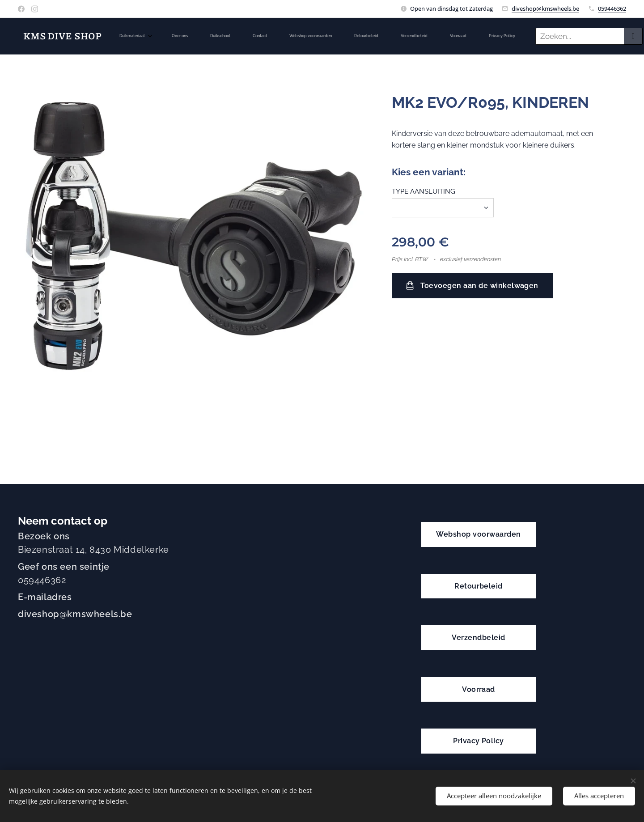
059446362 (612, 8)
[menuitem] (239, 36)
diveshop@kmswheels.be (545, 8)
